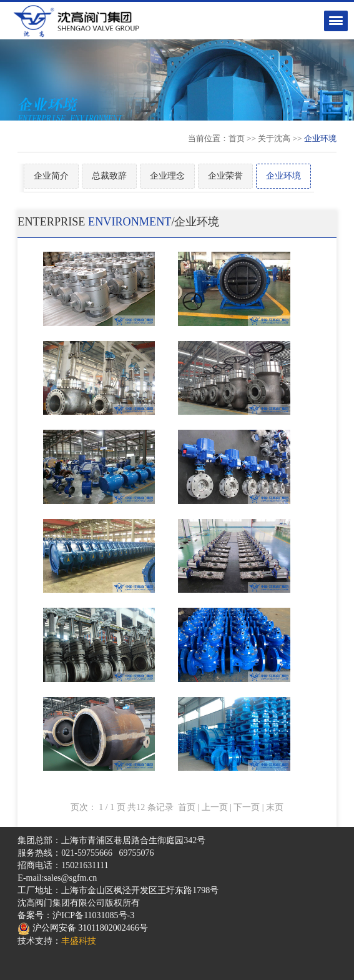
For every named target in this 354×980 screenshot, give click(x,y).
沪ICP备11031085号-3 (93, 915)
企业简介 (51, 176)
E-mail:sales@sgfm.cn (57, 878)
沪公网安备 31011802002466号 (82, 928)
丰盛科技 (79, 941)
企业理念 (167, 176)
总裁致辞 (109, 176)
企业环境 (283, 176)
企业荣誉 (225, 176)
